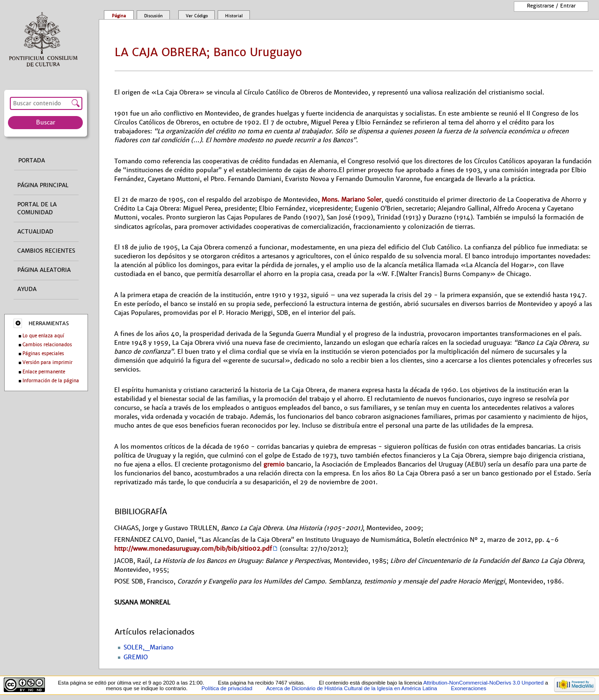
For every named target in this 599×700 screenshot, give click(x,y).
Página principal (43, 185)
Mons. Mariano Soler (351, 200)
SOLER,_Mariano (149, 648)
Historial (234, 16)
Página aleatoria (44, 270)
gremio (274, 464)
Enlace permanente (44, 372)
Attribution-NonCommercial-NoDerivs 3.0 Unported (483, 683)
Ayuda (27, 289)
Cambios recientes (46, 251)
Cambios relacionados (47, 345)
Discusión (153, 16)
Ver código (197, 16)
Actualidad (35, 232)
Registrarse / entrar (551, 6)
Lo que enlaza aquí (43, 336)
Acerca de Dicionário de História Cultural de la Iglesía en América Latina (352, 688)
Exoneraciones (468, 688)
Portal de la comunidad (37, 208)
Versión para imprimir (47, 362)
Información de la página (51, 381)
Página (119, 16)
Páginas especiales (43, 354)
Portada (32, 160)
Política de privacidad (227, 688)
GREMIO (136, 657)
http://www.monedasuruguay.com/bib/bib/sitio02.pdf (193, 549)
